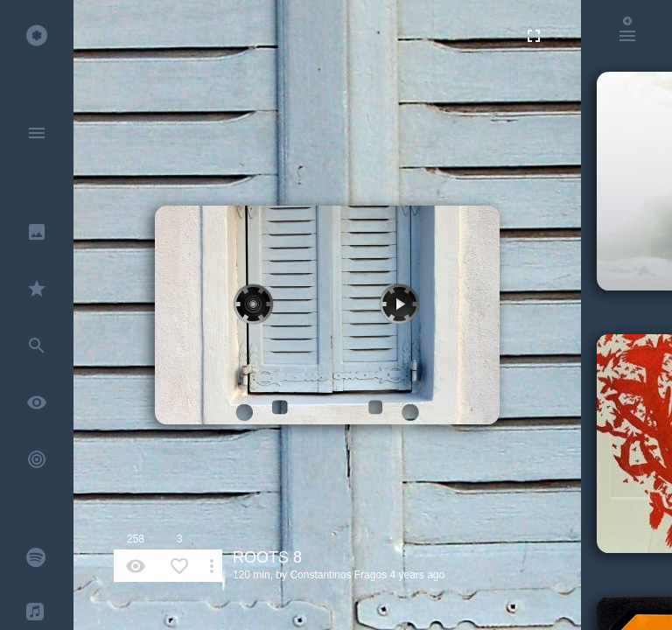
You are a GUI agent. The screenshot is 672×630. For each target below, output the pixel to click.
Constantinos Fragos (338, 575)
